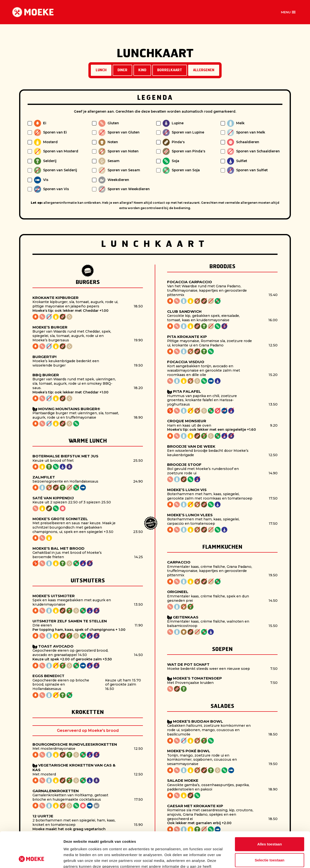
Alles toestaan (270, 811)
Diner (122, 70)
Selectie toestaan (270, 827)
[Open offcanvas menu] (288, 12)
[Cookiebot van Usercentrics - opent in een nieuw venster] (31, 859)
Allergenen (204, 70)
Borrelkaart (170, 70)
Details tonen (262, 858)
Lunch (101, 70)
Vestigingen (145, 12)
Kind (142, 70)
